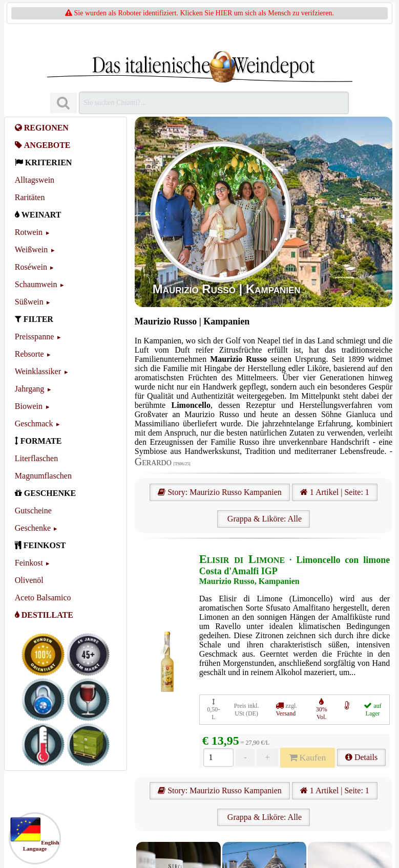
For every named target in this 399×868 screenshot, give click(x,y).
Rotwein (29, 232)
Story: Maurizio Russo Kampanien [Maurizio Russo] (220, 492)
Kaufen (307, 757)
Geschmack (34, 424)
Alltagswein (35, 180)
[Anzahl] (218, 757)
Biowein (29, 406)
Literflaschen (36, 458)
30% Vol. (322, 713)
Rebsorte (29, 354)
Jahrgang (29, 389)
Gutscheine (33, 511)
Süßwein (29, 302)
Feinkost (29, 563)
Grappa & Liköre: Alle (264, 519)
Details (361, 757)
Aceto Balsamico (43, 598)
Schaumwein (36, 284)
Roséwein (31, 267)
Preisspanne (34, 337)
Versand (286, 713)
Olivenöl (29, 580)
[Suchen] (64, 103)
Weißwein (31, 249)
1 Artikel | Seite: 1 (335, 492)
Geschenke (33, 528)
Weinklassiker (38, 371)
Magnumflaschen (43, 476)
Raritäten (30, 197)
